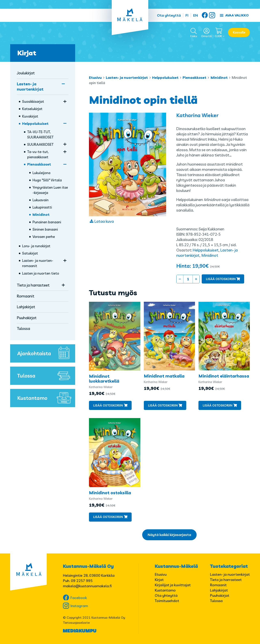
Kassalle (239, 32)
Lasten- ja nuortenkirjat (127, 78)
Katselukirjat (32, 109)
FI (187, 15)
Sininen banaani (45, 229)
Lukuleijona (41, 173)
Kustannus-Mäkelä (176, 566)
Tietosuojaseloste (76, 623)
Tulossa (23, 328)
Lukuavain (41, 200)
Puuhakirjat (27, 318)
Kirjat (27, 53)
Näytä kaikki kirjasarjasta (169, 535)
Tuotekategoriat (229, 566)
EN (196, 15)
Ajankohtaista (45, 353)
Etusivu (95, 78)
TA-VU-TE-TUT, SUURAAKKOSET (40, 134)
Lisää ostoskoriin (221, 279)
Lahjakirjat (26, 307)
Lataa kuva (104, 221)
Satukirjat (30, 253)
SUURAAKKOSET (40, 144)
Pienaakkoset (194, 78)
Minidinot (219, 78)
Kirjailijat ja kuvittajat (173, 585)
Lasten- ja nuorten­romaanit (38, 263)
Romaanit (26, 296)
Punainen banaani (47, 222)
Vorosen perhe (44, 237)
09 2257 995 (82, 581)
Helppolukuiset (165, 78)
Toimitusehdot (167, 601)
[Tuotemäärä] (188, 279)
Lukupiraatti (42, 207)
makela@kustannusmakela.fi (87, 586)
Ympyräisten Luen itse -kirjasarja (50, 190)
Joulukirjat (26, 73)
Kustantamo (45, 398)
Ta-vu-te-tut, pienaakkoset (38, 154)
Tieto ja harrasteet (33, 285)
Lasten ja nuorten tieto (41, 273)
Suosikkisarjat (33, 101)
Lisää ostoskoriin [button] (108, 405)
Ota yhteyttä (169, 15)
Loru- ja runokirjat (36, 246)
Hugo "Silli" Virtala (47, 180)
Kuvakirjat (30, 116)
